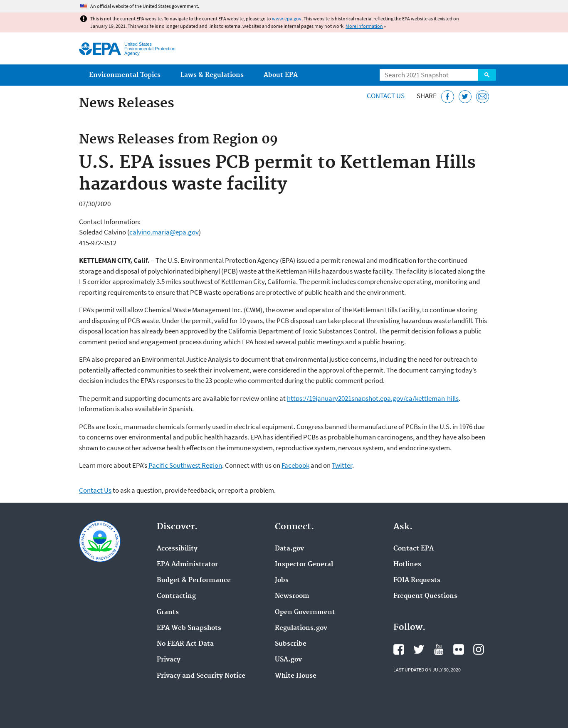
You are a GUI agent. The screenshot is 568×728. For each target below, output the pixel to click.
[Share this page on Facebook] (448, 97)
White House (296, 676)
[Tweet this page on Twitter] (465, 97)
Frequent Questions (425, 596)
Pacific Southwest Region (185, 465)
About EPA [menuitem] (281, 75)
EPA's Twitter (419, 649)
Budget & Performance (194, 580)
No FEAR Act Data (185, 644)
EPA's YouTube (439, 649)
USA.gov (288, 660)
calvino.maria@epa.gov (164, 232)
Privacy (169, 660)
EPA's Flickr (459, 649)
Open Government (305, 612)
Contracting (176, 596)
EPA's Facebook (399, 649)
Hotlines (407, 565)
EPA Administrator (187, 565)
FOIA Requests (417, 580)
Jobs (282, 580)
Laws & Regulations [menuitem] (212, 75)
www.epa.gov (287, 19)
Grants (168, 612)
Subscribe (291, 644)
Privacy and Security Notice (201, 676)
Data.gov (289, 549)
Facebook (295, 465)
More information (364, 26)
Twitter (342, 465)
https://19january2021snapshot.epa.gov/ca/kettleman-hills (373, 398)
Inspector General (304, 565)
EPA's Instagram (479, 649)
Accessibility (177, 549)
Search (487, 75)
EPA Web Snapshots (189, 628)
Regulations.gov (301, 628)
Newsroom (292, 596)
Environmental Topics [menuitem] (125, 75)
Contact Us (386, 96)
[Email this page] (483, 97)
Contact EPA (414, 549)
